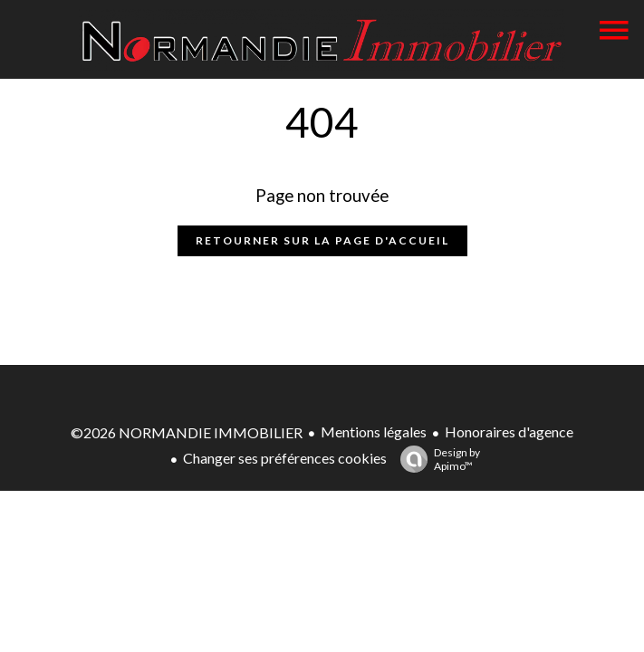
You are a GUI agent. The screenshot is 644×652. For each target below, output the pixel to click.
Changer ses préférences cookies (285, 458)
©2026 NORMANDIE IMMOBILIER (187, 432)
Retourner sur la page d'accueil (322, 240)
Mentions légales (374, 431)
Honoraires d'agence (509, 431)
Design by (436, 459)
